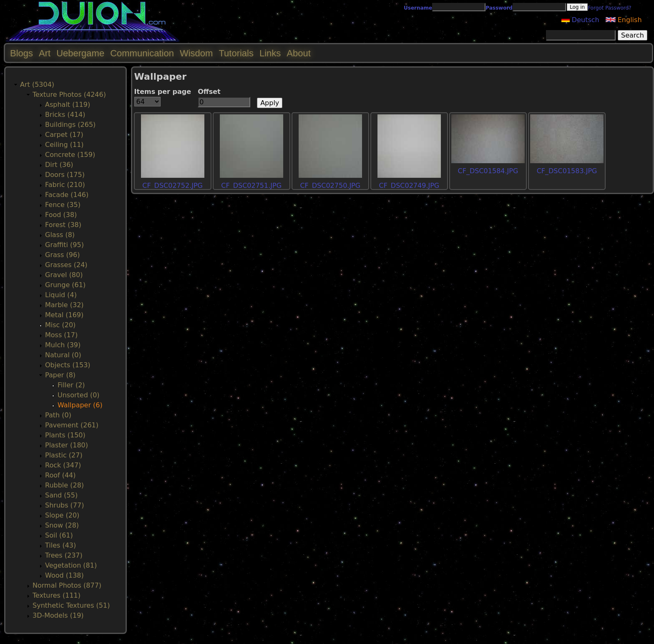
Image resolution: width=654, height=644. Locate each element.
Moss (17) (61, 335)
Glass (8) (60, 235)
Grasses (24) (66, 265)
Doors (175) (65, 175)
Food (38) (61, 215)
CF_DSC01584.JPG (488, 171)
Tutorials (236, 53)
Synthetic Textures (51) (71, 605)
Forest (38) (63, 225)
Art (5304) (37, 85)
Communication (142, 53)
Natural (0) (63, 355)
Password (499, 8)
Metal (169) (64, 315)
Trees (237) (64, 555)
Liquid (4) (61, 295)
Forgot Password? (609, 8)
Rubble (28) (64, 485)
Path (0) (58, 415)
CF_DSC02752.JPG (172, 186)
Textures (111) (57, 595)
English (624, 20)
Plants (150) (65, 435)
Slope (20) (62, 515)
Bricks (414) (65, 115)
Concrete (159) (70, 155)
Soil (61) (59, 535)
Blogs (21, 53)
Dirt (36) (59, 165)
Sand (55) (61, 495)
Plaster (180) (67, 445)
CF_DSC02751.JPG (251, 186)
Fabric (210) (65, 185)
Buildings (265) (70, 125)
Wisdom (196, 53)
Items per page (163, 92)
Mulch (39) (63, 345)
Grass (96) (62, 255)
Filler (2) (71, 385)
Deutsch (580, 20)
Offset (209, 92)
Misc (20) (60, 325)
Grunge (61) (65, 285)
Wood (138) (64, 575)
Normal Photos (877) (67, 585)
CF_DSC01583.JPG (567, 171)
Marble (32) (64, 305)
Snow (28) (62, 525)
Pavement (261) (72, 425)
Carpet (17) (64, 135)
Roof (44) (60, 475)
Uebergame (80, 53)
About (299, 53)
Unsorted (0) (79, 395)
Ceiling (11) (64, 145)
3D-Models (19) (58, 615)
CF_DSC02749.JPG (409, 186)
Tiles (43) (60, 545)
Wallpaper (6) (80, 405)
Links (270, 53)
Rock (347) (63, 465)
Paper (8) (60, 375)
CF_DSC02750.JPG (330, 186)
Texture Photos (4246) (69, 95)
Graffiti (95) (64, 245)
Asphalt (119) (68, 105)
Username (418, 8)
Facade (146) (67, 195)
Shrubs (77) (64, 505)
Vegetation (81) (71, 565)
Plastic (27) (64, 455)
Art (45, 53)
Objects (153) (68, 365)
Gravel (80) (64, 275)
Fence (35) (63, 205)
